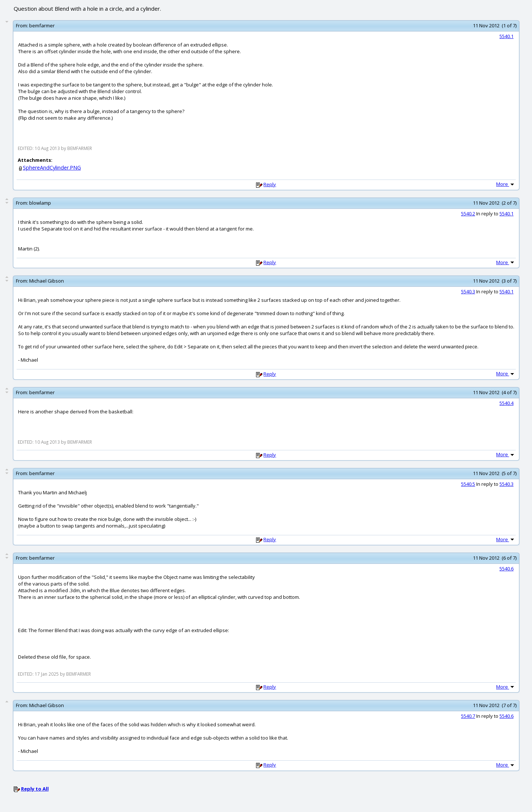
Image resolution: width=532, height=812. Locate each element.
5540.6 (507, 569)
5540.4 (507, 403)
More (506, 184)
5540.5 (468, 484)
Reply (270, 184)
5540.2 (468, 214)
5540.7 (468, 716)
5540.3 (468, 291)
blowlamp (40, 203)
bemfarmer (42, 25)
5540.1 (507, 36)
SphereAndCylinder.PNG (52, 168)
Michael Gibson (47, 281)
